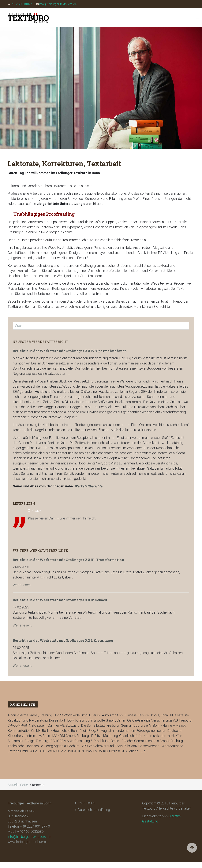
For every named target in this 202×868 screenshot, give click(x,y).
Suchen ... (13, 322)
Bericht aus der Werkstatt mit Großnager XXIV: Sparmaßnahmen (70, 351)
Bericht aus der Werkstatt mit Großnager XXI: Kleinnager (63, 640)
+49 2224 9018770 (22, 4)
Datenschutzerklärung (94, 810)
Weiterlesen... (22, 585)
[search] (101, 326)
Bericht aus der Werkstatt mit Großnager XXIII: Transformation (68, 560)
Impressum (86, 803)
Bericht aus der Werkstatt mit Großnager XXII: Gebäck (60, 600)
